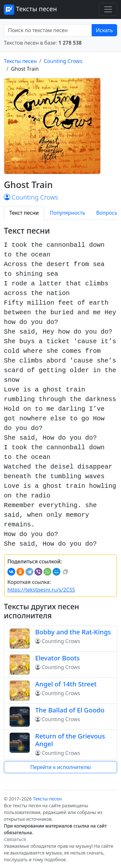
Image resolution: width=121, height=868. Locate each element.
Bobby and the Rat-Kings (73, 632)
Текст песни (24, 213)
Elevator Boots (57, 658)
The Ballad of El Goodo (70, 710)
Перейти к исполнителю (61, 767)
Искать (104, 30)
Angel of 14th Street (66, 684)
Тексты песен (30, 10)
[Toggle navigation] (108, 9)
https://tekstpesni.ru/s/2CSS (41, 590)
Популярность (67, 213)
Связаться (15, 839)
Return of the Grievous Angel (70, 740)
